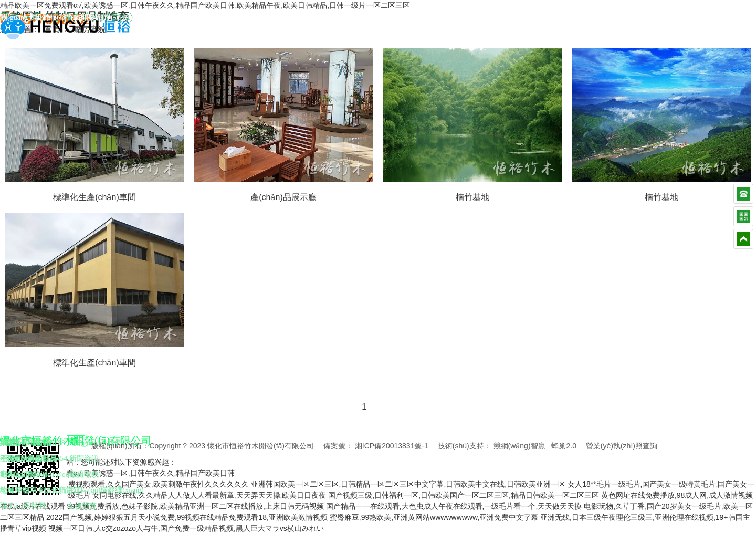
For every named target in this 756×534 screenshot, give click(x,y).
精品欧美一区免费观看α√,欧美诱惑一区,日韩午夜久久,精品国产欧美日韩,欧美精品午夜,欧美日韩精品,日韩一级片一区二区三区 (205, 5)
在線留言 (82, 506)
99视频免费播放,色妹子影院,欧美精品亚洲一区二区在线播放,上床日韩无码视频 (196, 506)
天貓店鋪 (66, 490)
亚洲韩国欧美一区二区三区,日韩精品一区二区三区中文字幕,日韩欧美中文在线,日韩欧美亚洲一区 (408, 484)
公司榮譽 (15, 490)
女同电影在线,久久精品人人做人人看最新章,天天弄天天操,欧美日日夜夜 (209, 495)
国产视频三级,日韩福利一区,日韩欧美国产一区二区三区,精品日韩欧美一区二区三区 (464, 495)
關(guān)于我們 (24, 18)
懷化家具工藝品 (31, 459)
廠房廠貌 (84, 474)
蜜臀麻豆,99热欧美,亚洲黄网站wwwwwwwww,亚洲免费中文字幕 (434, 517)
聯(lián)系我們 (86, 18)
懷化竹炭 (20, 474)
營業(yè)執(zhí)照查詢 (622, 446)
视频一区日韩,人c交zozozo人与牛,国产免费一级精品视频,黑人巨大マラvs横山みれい (186, 528)
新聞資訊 (84, 459)
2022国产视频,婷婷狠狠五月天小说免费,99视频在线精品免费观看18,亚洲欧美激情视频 (187, 517)
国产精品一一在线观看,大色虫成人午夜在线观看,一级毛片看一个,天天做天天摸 (454, 506)
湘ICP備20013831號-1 (392, 446)
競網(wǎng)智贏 (519, 446)
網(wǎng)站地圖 (149, 18)
